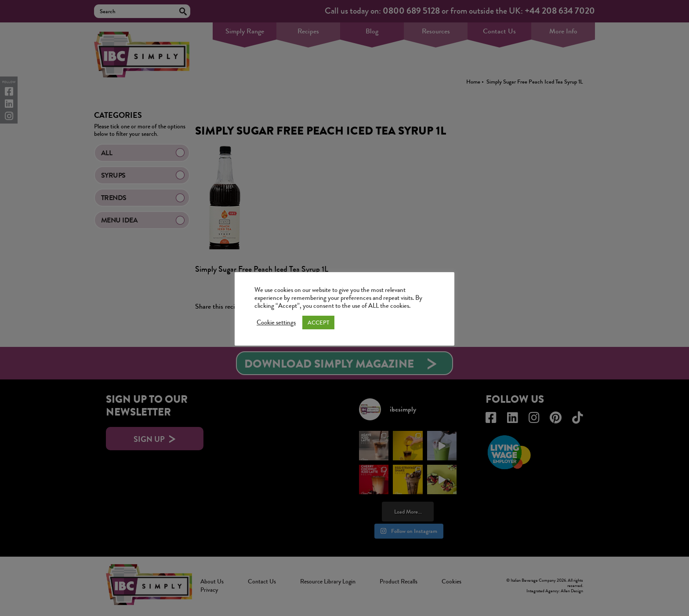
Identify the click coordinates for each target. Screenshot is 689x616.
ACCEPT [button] (318, 323)
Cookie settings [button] (276, 323)
